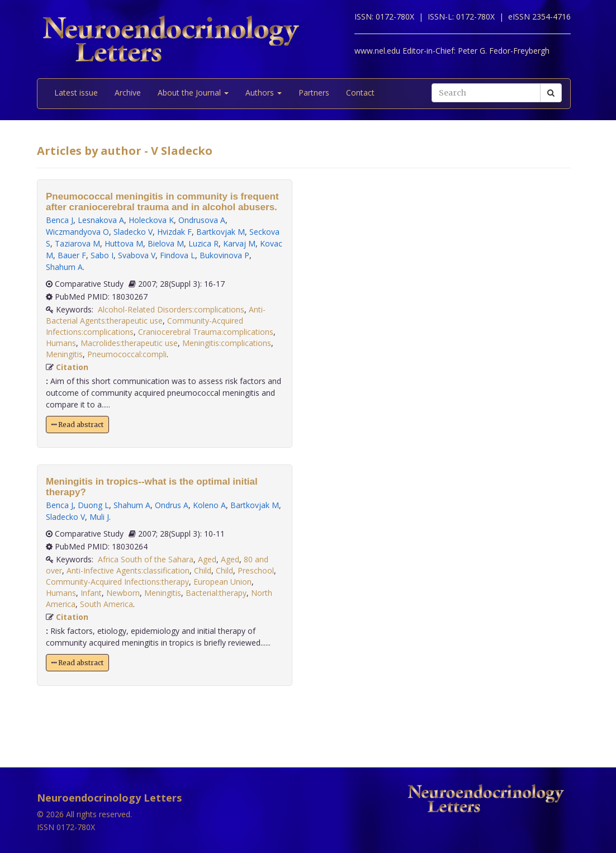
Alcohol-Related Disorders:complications (171, 309)
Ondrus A (172, 505)
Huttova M (124, 243)
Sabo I (102, 255)
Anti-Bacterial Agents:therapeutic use (156, 315)
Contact (360, 93)
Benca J (60, 220)
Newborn (123, 593)
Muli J (99, 517)
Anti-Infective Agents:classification (128, 570)
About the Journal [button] (193, 93)
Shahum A (64, 267)
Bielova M (166, 243)
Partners (314, 93)
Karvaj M (239, 243)
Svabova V (137, 255)
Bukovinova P (224, 255)
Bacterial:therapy (216, 593)
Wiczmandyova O (77, 232)
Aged (207, 559)
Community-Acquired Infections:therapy (117, 582)
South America (106, 604)
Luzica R (203, 243)
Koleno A (209, 505)
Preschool (256, 570)
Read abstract (77, 425)
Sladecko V (133, 232)
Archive (128, 93)
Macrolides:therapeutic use (129, 343)
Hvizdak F (174, 232)
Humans (61, 343)
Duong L (93, 505)
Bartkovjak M (221, 232)
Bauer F (72, 255)
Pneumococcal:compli (127, 354)
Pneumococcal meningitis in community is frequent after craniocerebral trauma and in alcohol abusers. (162, 202)
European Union (222, 582)
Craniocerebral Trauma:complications (206, 332)
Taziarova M (77, 243)
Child (203, 570)
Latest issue (76, 93)
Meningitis (64, 354)
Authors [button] (264, 93)
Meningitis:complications (227, 343)
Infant (91, 593)
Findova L (177, 255)
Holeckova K (151, 220)
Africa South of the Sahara (146, 559)
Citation (72, 367)
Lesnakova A (101, 220)
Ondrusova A (202, 220)
